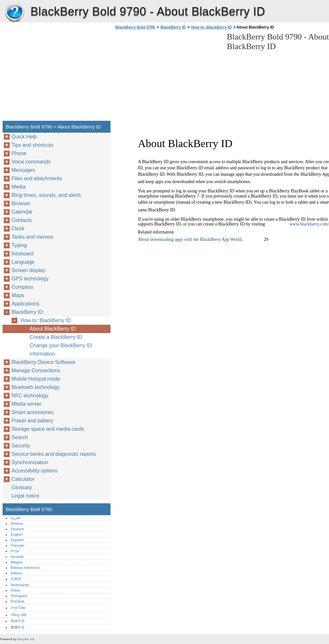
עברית (15, 551)
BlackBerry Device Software (43, 362)
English (17, 534)
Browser (21, 203)
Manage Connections (36, 371)
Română (17, 601)
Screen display (28, 270)
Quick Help (24, 137)
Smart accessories (33, 412)
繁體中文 (18, 627)
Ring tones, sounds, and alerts (46, 195)
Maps (18, 295)
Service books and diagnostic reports (54, 454)
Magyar (17, 562)
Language (23, 262)
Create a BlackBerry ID (56, 337)
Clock (18, 229)
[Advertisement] (168, 77)
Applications (25, 304)
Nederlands (20, 585)
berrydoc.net (26, 639)
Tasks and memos (32, 237)
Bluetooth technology (36, 387)
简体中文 (18, 621)
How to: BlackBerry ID (211, 27)
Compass (22, 287)
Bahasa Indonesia (25, 568)
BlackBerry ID (173, 27)
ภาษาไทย (18, 608)
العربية (15, 518)
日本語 (16, 579)
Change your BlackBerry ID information (61, 350)
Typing (19, 245)
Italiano (16, 573)
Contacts (22, 220)
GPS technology (30, 279)
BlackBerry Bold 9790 (14, 13)
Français (18, 545)
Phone (19, 153)
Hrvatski (17, 557)
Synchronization (30, 462)
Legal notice (25, 496)
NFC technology (30, 396)
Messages (23, 170)
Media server (26, 404)
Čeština (17, 524)
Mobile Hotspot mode (36, 379)
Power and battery (32, 421)
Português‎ (19, 596)
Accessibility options (35, 471)
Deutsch (17, 529)
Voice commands (31, 162)
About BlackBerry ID (53, 329)
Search (20, 437)
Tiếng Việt (18, 615)
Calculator (23, 479)
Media (19, 187)
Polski (15, 590)
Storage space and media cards (48, 429)
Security (21, 446)
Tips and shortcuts (32, 145)
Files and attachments (37, 178)
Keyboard (23, 254)
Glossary (22, 487)
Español (17, 540)
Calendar (22, 212)
